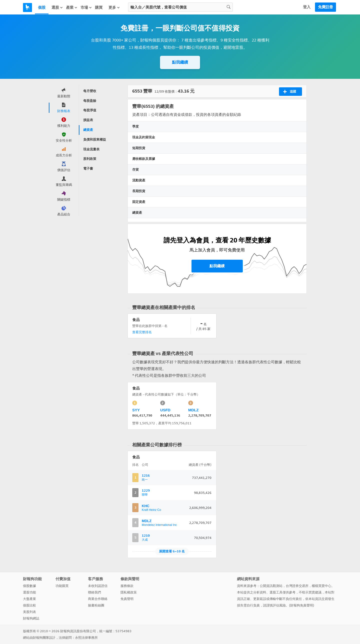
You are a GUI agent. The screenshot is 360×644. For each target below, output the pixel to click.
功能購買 (62, 586)
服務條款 (127, 586)
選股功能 (29, 592)
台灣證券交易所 (297, 586)
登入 (307, 7)
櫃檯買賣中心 (321, 586)
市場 (86, 7)
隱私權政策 (129, 592)
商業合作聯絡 (98, 599)
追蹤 (290, 92)
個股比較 (29, 605)
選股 (57, 7)
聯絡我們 (94, 592)
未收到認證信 (98, 586)
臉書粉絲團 (96, 605)
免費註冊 (325, 7)
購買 (99, 8)
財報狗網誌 (31, 618)
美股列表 (29, 612)
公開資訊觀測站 (271, 586)
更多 (114, 7)
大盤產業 (29, 599)
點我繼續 (180, 62)
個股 (42, 8)
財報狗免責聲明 (302, 605)
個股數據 (29, 586)
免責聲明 (127, 599)
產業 (72, 7)
